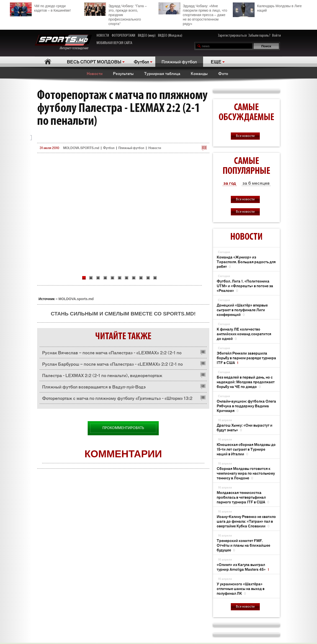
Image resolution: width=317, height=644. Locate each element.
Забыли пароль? (259, 36)
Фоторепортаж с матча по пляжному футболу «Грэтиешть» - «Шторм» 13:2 (117, 398)
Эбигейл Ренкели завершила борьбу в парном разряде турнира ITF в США (246, 358)
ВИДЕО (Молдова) (170, 36)
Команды (199, 73)
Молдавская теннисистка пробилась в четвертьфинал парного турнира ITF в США (243, 497)
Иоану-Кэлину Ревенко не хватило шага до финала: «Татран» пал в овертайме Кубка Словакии (246, 521)
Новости (95, 73)
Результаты (123, 73)
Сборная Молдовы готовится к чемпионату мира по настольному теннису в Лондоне (246, 473)
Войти (277, 36)
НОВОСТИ (103, 36)
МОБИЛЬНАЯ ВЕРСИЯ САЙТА (114, 43)
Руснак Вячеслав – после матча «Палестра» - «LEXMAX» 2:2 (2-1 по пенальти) (112, 354)
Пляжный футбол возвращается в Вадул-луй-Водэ (94, 386)
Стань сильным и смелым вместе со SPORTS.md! (123, 314)
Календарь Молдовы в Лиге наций (267, 8)
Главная (48, 62)
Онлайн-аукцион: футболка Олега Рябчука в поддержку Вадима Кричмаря (246, 406)
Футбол (141, 61)
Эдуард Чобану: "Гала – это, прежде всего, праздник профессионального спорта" (115, 14)
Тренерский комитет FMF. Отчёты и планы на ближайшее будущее (243, 545)
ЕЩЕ (216, 61)
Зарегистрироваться (232, 36)
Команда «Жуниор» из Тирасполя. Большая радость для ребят (246, 262)
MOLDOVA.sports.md (76, 299)
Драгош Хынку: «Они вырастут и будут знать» (245, 427)
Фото (223, 73)
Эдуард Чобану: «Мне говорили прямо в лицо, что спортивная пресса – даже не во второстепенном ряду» (193, 14)
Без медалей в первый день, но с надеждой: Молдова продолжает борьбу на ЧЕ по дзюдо (246, 382)
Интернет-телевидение (63, 42)
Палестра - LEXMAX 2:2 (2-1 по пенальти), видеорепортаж (102, 375)
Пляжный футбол (179, 61)
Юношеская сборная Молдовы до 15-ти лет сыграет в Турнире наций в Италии (246, 449)
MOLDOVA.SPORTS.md (81, 148)
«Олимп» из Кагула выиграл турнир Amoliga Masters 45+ (243, 567)
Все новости (245, 136)
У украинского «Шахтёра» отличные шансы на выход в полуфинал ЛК (241, 588)
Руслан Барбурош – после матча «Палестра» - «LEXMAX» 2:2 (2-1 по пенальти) (112, 365)
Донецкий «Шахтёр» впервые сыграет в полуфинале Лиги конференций (242, 310)
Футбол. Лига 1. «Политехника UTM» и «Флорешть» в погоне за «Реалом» (245, 286)
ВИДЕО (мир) (147, 36)
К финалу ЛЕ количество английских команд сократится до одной (244, 334)
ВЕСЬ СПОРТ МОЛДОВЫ (94, 61)
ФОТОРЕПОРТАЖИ (123, 36)
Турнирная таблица (162, 73)
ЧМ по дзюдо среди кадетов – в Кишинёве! (40, 8)
